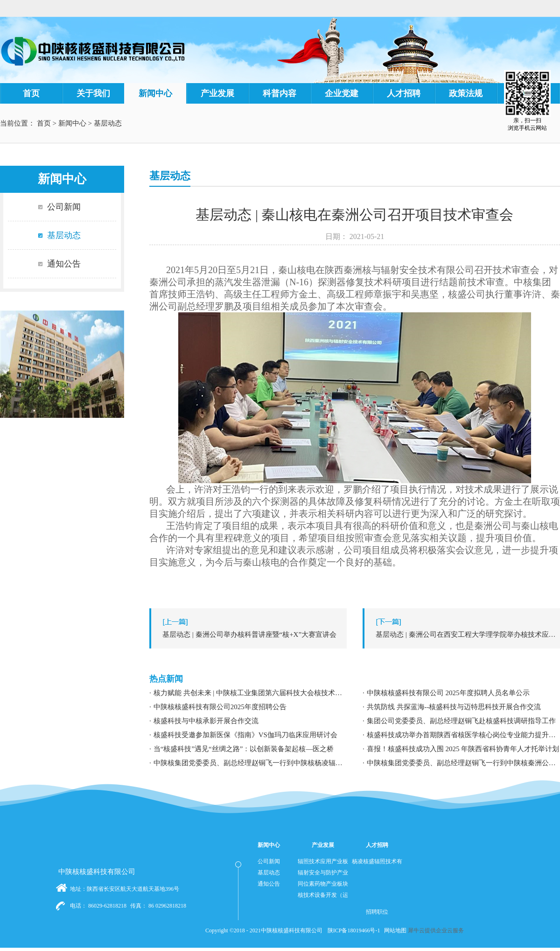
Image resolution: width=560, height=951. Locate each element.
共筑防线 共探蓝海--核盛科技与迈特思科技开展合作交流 (454, 707)
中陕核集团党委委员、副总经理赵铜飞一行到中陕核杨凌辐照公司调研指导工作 (250, 763)
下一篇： (464, 634)
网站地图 (394, 930)
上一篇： (250, 634)
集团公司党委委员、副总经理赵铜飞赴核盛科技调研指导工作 (461, 721)
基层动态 (108, 123)
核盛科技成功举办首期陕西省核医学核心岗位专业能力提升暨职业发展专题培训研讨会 (463, 735)
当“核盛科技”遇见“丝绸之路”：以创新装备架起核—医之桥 (244, 749)
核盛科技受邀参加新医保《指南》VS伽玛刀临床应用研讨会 (245, 735)
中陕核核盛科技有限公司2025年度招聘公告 (220, 707)
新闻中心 (72, 123)
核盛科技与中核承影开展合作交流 (206, 721)
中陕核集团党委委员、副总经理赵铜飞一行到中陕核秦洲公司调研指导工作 (463, 763)
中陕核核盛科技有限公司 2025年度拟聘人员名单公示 (448, 693)
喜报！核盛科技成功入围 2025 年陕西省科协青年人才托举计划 (463, 749)
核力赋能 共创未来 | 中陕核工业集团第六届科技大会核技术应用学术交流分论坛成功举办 (250, 693)
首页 (31, 93)
